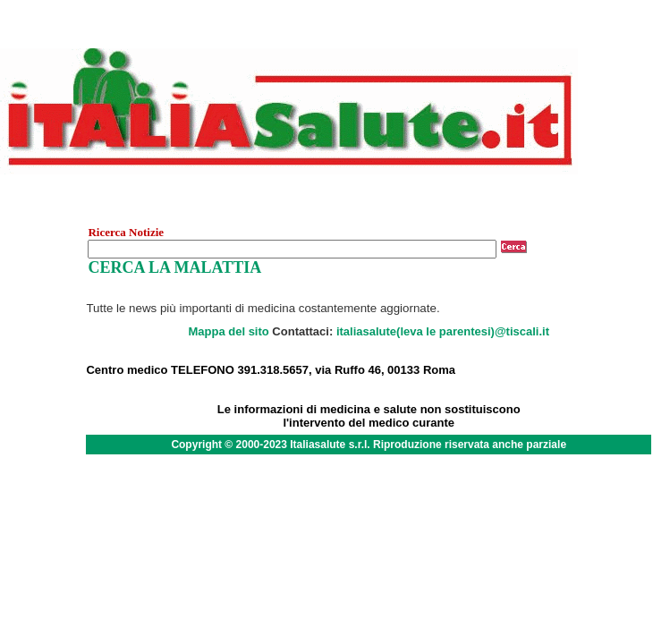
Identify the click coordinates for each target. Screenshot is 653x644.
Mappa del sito (228, 331)
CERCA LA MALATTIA (174, 267)
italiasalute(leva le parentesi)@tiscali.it (443, 331)
